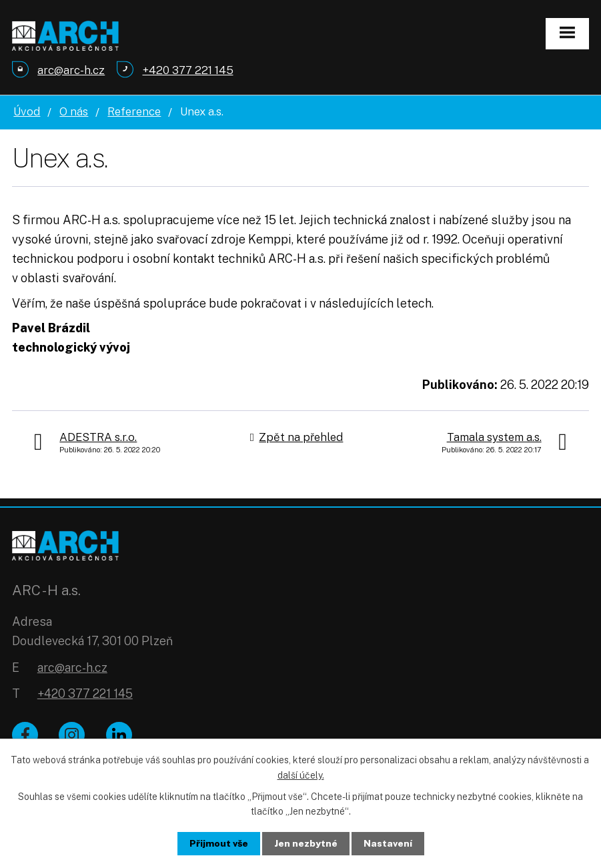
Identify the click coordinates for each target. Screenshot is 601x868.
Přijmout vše (218, 843)
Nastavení (388, 843)
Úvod (27, 111)
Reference (134, 111)
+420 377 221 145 (85, 694)
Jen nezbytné (306, 843)
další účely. (301, 775)
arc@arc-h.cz (72, 668)
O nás (74, 111)
